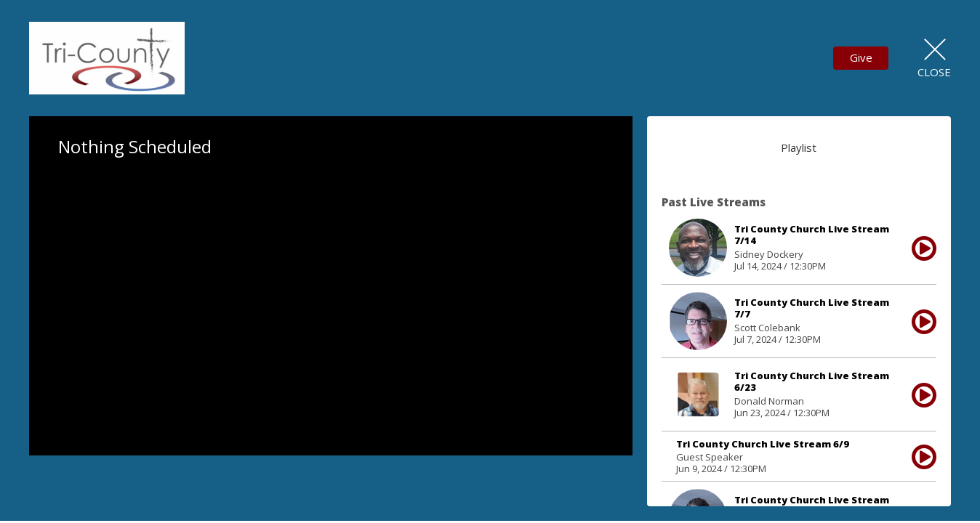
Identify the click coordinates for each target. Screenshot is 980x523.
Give (861, 57)
